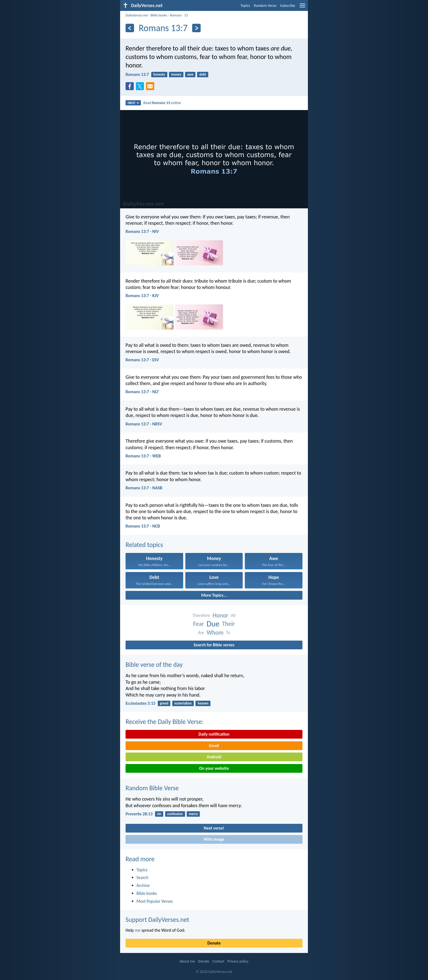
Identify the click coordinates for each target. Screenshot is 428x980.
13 (186, 15)
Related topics (144, 545)
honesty (159, 74)
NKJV (133, 103)
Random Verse (265, 6)
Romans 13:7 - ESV (142, 360)
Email (214, 746)
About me (187, 961)
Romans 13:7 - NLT (142, 392)
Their (229, 624)
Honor (220, 615)
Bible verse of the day (154, 664)
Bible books (159, 15)
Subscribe (288, 6)
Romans (176, 15)
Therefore (201, 615)
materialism (183, 703)
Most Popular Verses (155, 901)
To (228, 633)
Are (201, 633)
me (138, 930)
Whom (215, 633)
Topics (245, 6)
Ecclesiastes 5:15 (141, 703)
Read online (162, 103)
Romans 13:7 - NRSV (144, 424)
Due (213, 624)
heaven (203, 703)
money (176, 74)
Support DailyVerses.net (157, 920)
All (233, 615)
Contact (218, 961)
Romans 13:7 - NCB (143, 526)
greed (164, 703)
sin (159, 814)
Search (142, 877)
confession (175, 814)
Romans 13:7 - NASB (144, 488)
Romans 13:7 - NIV (142, 231)
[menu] (302, 8)
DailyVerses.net (137, 15)
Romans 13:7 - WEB (143, 456)
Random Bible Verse (152, 788)
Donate (214, 943)
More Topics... (214, 595)
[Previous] (130, 28)
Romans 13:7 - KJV (142, 296)
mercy (193, 814)
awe (190, 74)
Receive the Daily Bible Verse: (165, 722)
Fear (199, 624)
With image (214, 839)
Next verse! (214, 828)
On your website (214, 768)
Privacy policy (238, 961)
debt (203, 74)
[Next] (196, 28)
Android (214, 757)
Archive (143, 885)
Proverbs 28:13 (139, 814)
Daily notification (214, 734)
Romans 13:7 (137, 74)
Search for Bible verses (214, 645)
